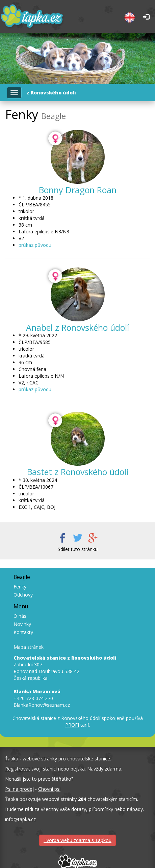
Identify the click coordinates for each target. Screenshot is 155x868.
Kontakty (23, 632)
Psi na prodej (19, 789)
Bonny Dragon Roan (78, 190)
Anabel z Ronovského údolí (77, 327)
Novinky (22, 624)
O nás (20, 616)
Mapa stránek (29, 647)
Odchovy (23, 595)
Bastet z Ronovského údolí (78, 472)
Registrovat (18, 769)
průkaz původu (35, 245)
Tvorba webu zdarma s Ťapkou (77, 840)
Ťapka (12, 759)
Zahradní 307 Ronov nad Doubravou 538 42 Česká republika (65, 668)
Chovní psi (49, 789)
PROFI (72, 725)
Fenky (20, 587)
